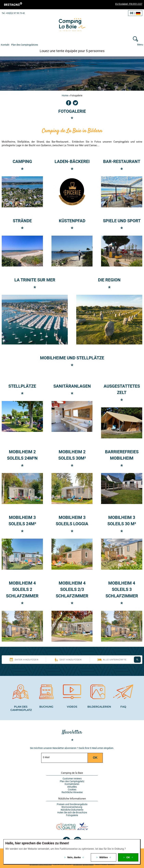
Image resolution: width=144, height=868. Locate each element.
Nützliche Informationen (72, 798)
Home (65, 95)
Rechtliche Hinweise (72, 791)
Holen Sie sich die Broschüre (72, 811)
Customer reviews (72, 778)
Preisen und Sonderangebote (72, 803)
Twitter (75, 103)
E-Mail (46, 756)
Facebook (69, 103)
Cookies (72, 788)
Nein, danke (74, 857)
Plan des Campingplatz (72, 780)
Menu (140, 45)
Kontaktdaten (72, 783)
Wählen (104, 857)
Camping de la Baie (72, 772)
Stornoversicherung (72, 806)
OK (128, 857)
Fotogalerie (72, 814)
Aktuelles (72, 786)
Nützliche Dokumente (72, 809)
